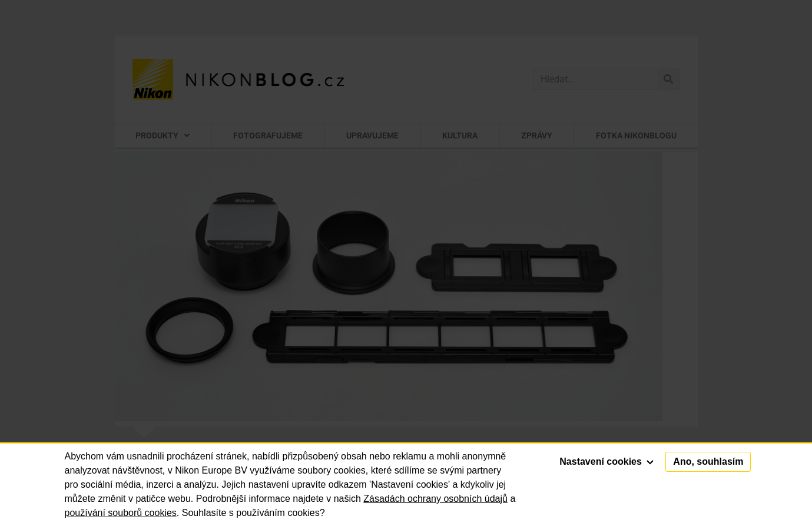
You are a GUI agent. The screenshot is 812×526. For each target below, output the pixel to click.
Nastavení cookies (606, 462)
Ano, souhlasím (708, 462)
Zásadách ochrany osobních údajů (435, 499)
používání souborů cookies (121, 513)
